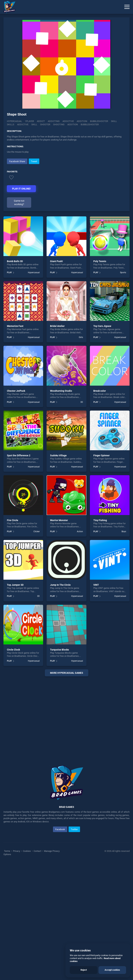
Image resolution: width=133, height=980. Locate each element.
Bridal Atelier (57, 443)
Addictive (68, 121)
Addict (41, 121)
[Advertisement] (66, 182)
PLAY (9, 390)
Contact (37, 968)
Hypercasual (14, 121)
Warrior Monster (59, 637)
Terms (7, 968)
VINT (96, 702)
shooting (59, 124)
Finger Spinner (101, 573)
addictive (23, 124)
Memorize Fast (15, 443)
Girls (81, 454)
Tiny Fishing (100, 637)
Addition (82, 121)
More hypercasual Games (67, 790)
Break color (100, 508)
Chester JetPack (16, 508)
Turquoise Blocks (59, 767)
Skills (11, 124)
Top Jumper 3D (15, 702)
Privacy (17, 968)
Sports (123, 390)
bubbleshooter (90, 124)
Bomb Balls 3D (15, 378)
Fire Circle (13, 637)
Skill (114, 121)
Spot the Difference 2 (19, 573)
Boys (124, 648)
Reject (84, 970)
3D (82, 519)
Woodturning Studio (61, 508)
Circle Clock (13, 767)
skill (34, 124)
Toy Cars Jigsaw (102, 443)
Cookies (27, 968)
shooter (45, 124)
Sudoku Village (58, 573)
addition (73, 124)
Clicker (37, 648)
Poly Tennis (100, 378)
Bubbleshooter (99, 121)
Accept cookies (112, 970)
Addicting (54, 121)
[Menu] (127, 7)
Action (80, 648)
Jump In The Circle (60, 702)
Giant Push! (56, 378)
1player (29, 121)
